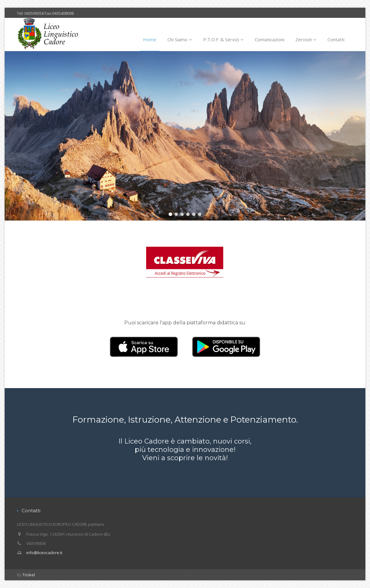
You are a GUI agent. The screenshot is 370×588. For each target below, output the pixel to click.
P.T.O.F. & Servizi (223, 39)
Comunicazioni (269, 39)
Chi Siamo (180, 39)
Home (150, 39)
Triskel (29, 575)
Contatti (336, 39)
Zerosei (306, 39)
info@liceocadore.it (44, 553)
